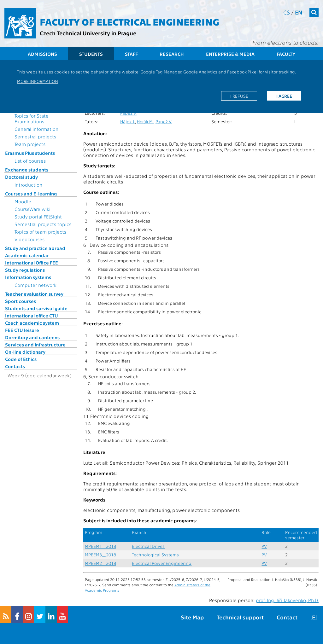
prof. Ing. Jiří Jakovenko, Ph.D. (287, 600)
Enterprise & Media (230, 54)
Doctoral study (21, 177)
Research (172, 54)
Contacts (15, 366)
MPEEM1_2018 (100, 546)
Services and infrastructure (35, 345)
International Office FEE (32, 263)
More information (38, 81)
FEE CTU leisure (22, 330)
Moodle (23, 201)
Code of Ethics (21, 359)
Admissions (42, 54)
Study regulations (25, 270)
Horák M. (145, 122)
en (299, 12)
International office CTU (32, 316)
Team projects (30, 144)
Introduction (28, 185)
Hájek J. (128, 122)
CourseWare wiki (32, 209)
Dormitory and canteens (32, 337)
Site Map (192, 617)
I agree (284, 96)
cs (287, 12)
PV (264, 546)
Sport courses (21, 301)
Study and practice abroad (35, 248)
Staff (131, 54)
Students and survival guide (36, 308)
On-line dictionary (25, 352)
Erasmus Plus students (30, 153)
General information (36, 129)
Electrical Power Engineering (162, 563)
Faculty (286, 54)
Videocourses (29, 239)
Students (91, 54)
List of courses (30, 161)
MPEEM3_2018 (100, 555)
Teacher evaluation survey (34, 294)
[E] (314, 617)
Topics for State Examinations (32, 119)
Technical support (240, 617)
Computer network (35, 285)
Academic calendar (27, 255)
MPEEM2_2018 (100, 563)
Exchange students (27, 170)
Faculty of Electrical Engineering (129, 21)
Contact (287, 617)
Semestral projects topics (43, 224)
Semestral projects (35, 136)
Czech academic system (32, 323)
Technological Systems (155, 555)
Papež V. (128, 113)
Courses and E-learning (31, 194)
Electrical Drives (148, 546)
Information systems (28, 277)
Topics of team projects (40, 232)
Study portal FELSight (38, 217)
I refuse (239, 96)
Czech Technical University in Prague (88, 33)
